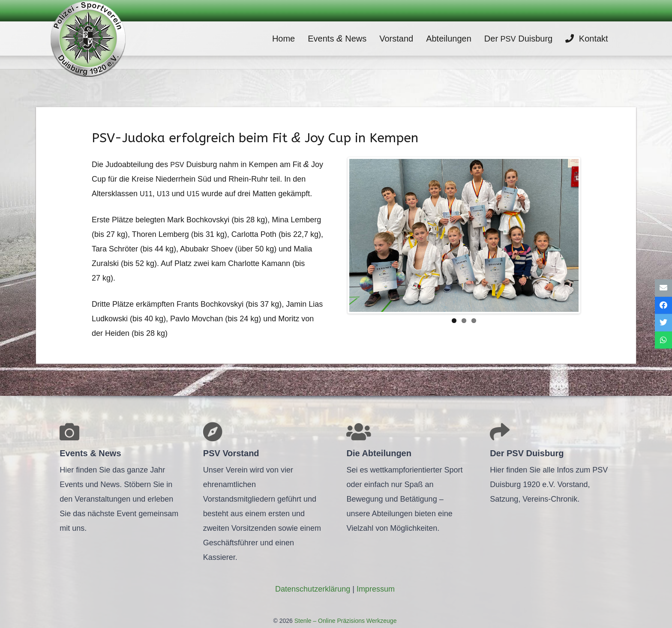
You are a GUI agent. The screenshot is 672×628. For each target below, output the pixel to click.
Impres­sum (376, 589)
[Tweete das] (663, 323)
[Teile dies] (663, 305)
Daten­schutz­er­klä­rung (313, 589)
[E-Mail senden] (663, 288)
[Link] (88, 39)
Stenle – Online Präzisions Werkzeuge (345, 621)
